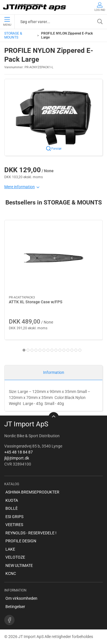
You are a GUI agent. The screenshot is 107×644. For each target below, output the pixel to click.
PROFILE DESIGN (21, 541)
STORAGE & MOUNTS (13, 35)
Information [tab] (54, 372)
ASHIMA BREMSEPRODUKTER (32, 492)
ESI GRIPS (14, 517)
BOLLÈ (12, 508)
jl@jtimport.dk (17, 458)
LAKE (10, 549)
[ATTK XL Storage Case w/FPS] (53, 258)
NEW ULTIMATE (19, 565)
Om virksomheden (21, 598)
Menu (7, 22)
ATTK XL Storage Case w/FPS (36, 302)
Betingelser (15, 607)
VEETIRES (14, 525)
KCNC (11, 573)
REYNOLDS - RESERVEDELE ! (31, 533)
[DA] (35, 7)
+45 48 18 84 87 (19, 452)
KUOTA (12, 500)
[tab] (24, 350)
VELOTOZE (15, 557)
